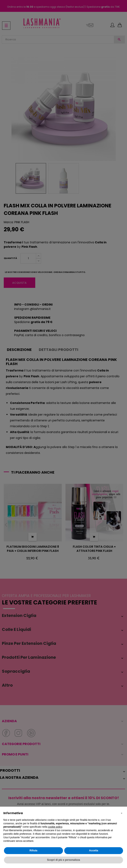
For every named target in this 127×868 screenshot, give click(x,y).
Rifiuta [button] (33, 851)
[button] (122, 813)
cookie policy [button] (55, 827)
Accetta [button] (94, 851)
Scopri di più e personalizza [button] (63, 860)
